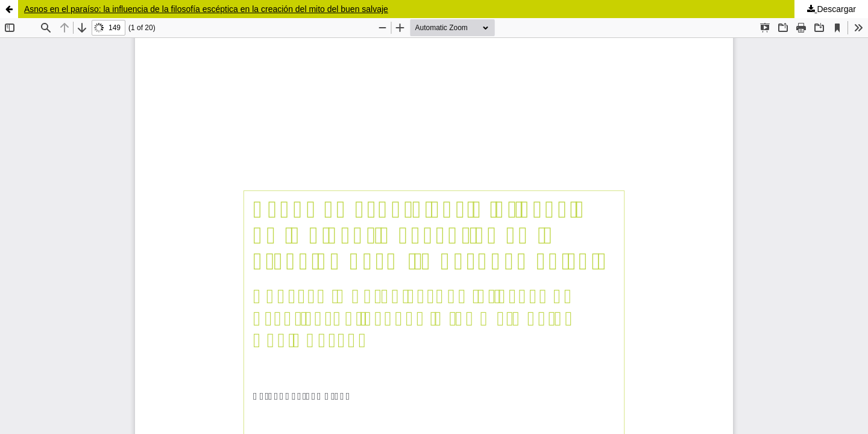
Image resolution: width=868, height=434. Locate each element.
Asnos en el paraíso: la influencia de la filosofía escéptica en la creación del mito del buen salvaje (206, 9)
